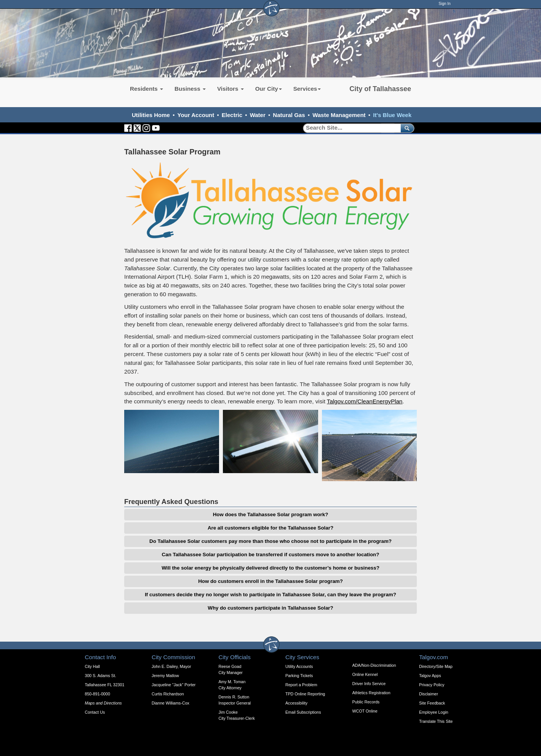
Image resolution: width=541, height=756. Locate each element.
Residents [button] (146, 89)
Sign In (444, 4)
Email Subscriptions (303, 712)
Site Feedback (432, 703)
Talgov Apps (430, 676)
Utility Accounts (299, 666)
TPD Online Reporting (305, 694)
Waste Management (339, 115)
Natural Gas (289, 115)
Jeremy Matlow (165, 676)
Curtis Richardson (168, 694)
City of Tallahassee (380, 89)
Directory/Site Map (436, 666)
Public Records (366, 702)
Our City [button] (269, 89)
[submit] (406, 128)
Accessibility (296, 703)
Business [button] (190, 89)
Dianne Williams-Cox (170, 703)
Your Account (196, 115)
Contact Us (95, 712)
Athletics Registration (371, 693)
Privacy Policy (432, 685)
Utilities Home (151, 115)
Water (258, 115)
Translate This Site (436, 721)
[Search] (349, 128)
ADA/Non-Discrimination (374, 665)
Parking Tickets (299, 676)
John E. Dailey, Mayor (171, 666)
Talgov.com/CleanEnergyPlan (365, 401)
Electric (232, 115)
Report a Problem (301, 685)
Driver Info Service (369, 684)
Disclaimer (429, 694)
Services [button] (307, 89)
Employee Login (434, 712)
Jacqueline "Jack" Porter (174, 685)
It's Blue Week (392, 115)
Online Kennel (365, 674)
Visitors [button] (230, 89)
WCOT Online (365, 711)
